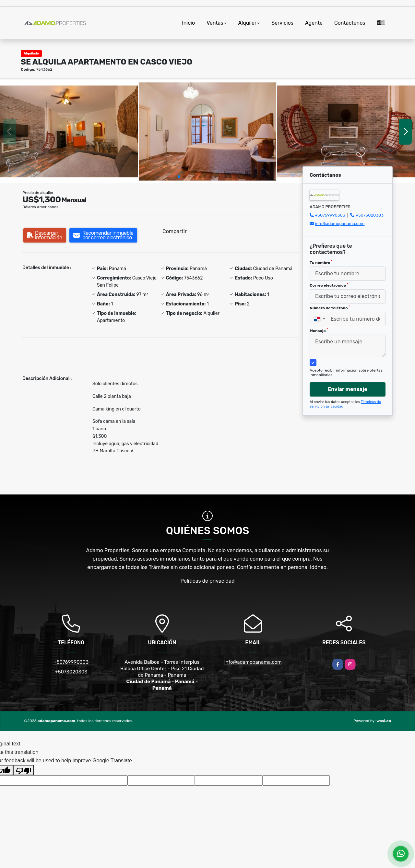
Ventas (215, 23)
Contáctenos (350, 23)
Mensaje (319, 330)
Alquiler (248, 23)
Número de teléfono (330, 308)
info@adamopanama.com (340, 224)
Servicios (282, 23)
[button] (179, 177)
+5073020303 (370, 215)
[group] (69, 131)
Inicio (188, 23)
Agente (314, 23)
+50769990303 (330, 215)
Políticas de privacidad (208, 581)
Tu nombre (321, 262)
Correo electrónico (329, 285)
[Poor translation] (24, 770)
